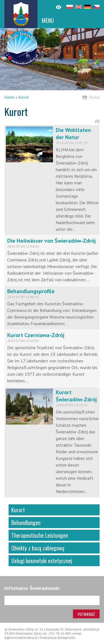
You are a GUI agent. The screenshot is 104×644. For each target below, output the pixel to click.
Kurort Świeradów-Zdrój (76, 396)
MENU (48, 20)
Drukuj (94, 97)
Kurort (24, 97)
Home (9, 97)
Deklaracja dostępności (58, 638)
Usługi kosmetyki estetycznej (42, 561)
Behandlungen (26, 523)
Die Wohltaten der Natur (73, 134)
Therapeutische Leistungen (40, 535)
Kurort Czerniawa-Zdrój (36, 335)
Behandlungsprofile (31, 291)
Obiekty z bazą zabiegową (38, 548)
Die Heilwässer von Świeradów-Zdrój (51, 241)
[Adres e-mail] (52, 600)
